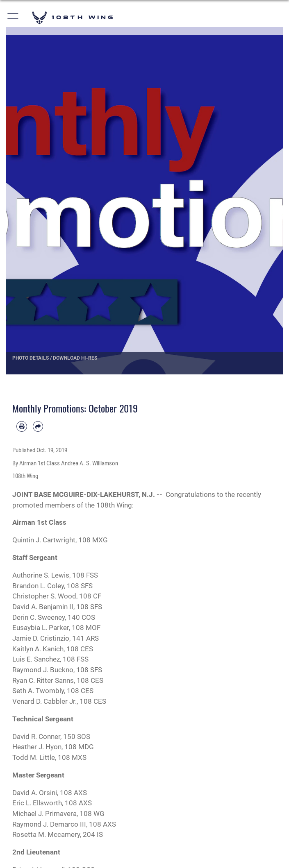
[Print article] (22, 426)
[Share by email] (38, 426)
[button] (13, 17)
